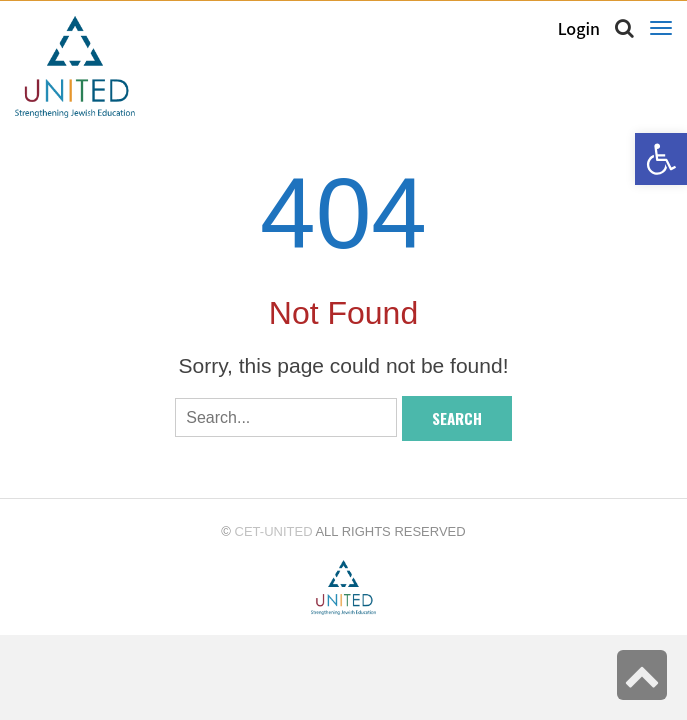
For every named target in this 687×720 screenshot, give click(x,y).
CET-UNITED (274, 531)
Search (457, 418)
